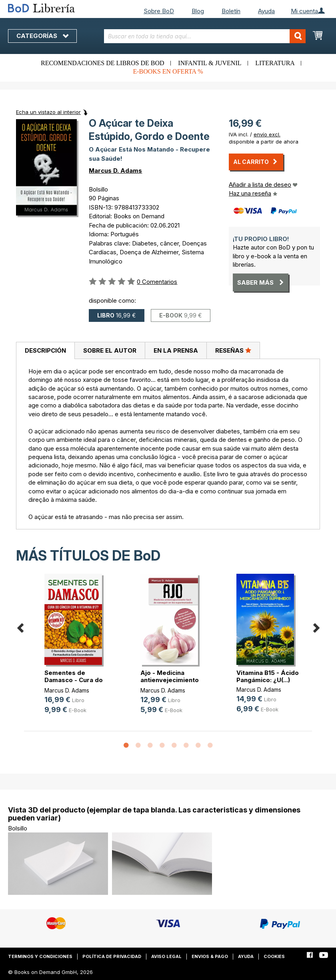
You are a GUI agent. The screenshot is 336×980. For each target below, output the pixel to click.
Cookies (274, 956)
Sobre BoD (159, 11)
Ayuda (266, 11)
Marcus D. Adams (115, 171)
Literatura (275, 63)
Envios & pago (210, 956)
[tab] (45, 351)
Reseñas (233, 350)
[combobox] (205, 36)
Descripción (45, 350)
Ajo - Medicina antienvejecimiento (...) (170, 680)
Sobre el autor (110, 350)
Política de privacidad (112, 956)
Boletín (231, 11)
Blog (198, 11)
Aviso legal (166, 956)
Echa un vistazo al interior (48, 112)
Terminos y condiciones (40, 956)
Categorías (42, 36)
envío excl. (267, 134)
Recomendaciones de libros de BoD (102, 63)
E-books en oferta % (168, 71)
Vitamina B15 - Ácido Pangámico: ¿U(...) (268, 676)
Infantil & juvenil (210, 63)
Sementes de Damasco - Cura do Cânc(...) (74, 680)
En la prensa (176, 350)
